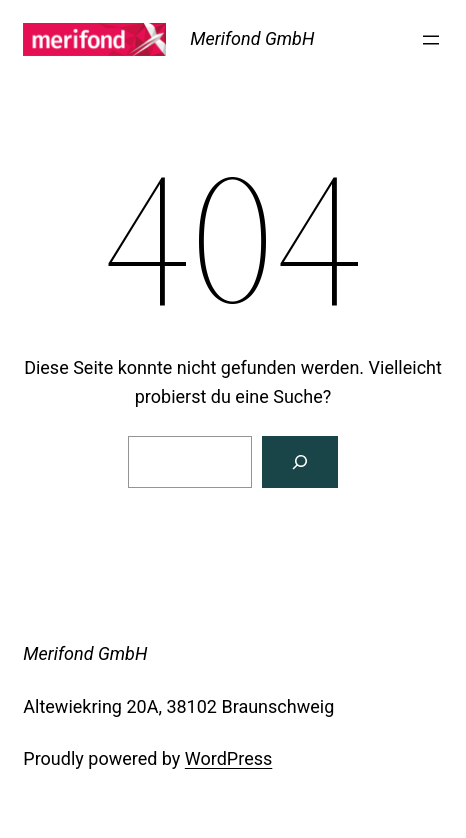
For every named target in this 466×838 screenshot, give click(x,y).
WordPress (228, 758)
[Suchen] (300, 462)
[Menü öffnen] (431, 40)
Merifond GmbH (252, 38)
